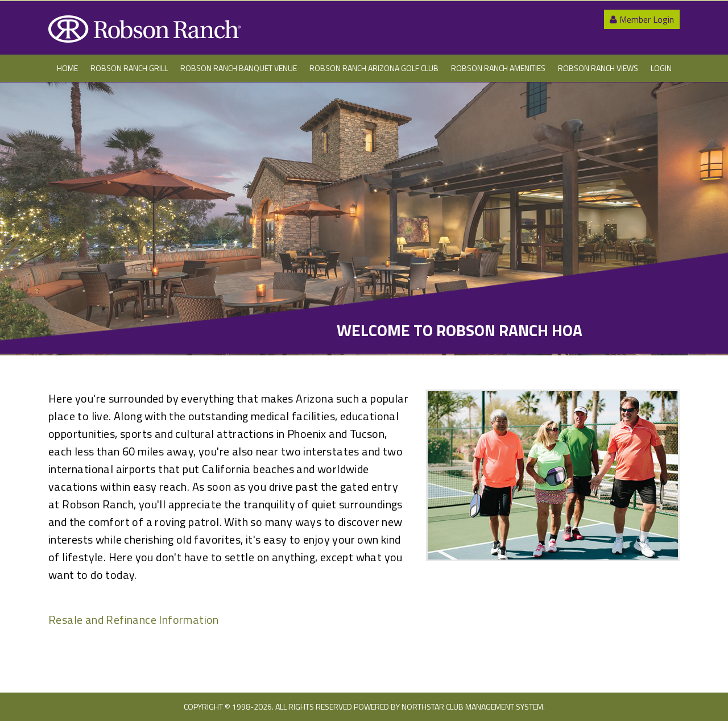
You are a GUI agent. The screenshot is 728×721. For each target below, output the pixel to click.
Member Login (642, 19)
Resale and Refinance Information (134, 620)
